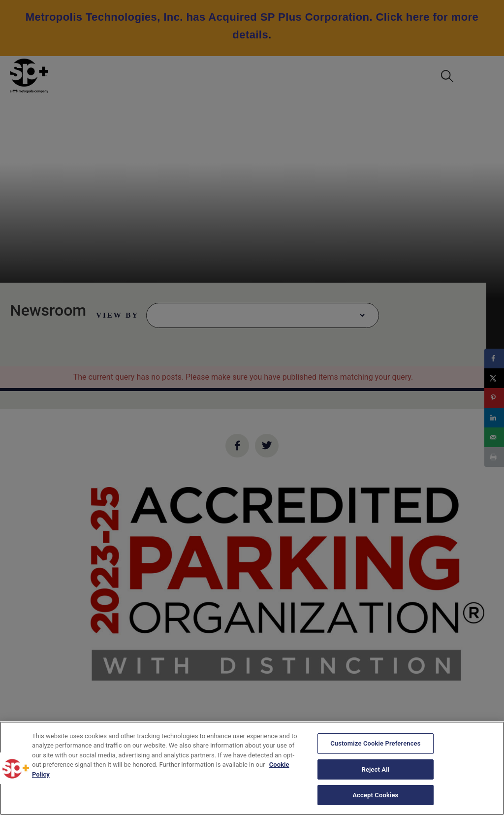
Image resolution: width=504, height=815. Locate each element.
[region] (252, 768)
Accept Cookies (375, 795)
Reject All (376, 769)
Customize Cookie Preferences (375, 744)
